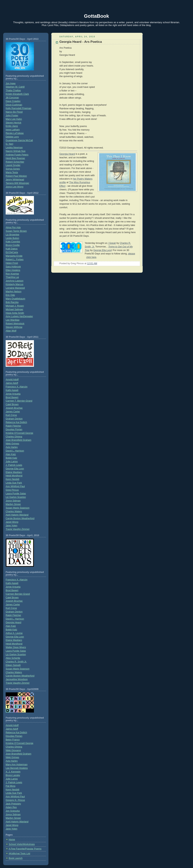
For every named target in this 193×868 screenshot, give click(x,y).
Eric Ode (10, 295)
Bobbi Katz (11, 458)
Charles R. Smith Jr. (16, 662)
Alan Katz (11, 454)
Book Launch (16, 858)
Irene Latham (13, 130)
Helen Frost (12, 263)
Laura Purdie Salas (16, 494)
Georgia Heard (13, 622)
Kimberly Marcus (15, 284)
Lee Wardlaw (13, 320)
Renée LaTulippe (15, 133)
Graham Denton (14, 419)
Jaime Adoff (12, 383)
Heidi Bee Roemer (15, 158)
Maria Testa (12, 172)
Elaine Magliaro (14, 472)
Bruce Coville (13, 245)
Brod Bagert (12, 397)
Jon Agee (11, 83)
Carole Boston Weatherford (20, 518)
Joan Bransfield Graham (18, 440)
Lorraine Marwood (15, 288)
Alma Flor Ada (13, 227)
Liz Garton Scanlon (16, 497)
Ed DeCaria (12, 252)
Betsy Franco (13, 740)
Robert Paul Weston (16, 176)
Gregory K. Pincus (15, 800)
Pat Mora (10, 786)
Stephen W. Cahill (15, 87)
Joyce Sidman (13, 501)
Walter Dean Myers (16, 647)
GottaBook (97, 16)
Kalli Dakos (12, 249)
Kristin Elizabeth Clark (17, 94)
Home (12, 840)
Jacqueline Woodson (17, 679)
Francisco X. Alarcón (17, 387)
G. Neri (9, 144)
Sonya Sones (13, 169)
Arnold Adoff (12, 380)
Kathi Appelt (12, 390)
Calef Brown (12, 404)
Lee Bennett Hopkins (17, 768)
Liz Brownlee (12, 235)
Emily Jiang (12, 126)
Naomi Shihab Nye (16, 151)
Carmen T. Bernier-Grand (19, 401)
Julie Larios (12, 462)
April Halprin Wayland (17, 515)
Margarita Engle (14, 256)
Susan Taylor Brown (16, 231)
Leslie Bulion (12, 238)
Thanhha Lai (12, 277)
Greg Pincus (12, 490)
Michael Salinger (14, 309)
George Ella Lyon (15, 469)
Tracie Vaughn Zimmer (18, 529)
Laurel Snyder (13, 165)
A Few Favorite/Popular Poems (25, 849)
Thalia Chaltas (13, 90)
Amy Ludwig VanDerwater (19, 316)
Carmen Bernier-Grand (18, 594)
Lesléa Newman (14, 148)
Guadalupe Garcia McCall (19, 140)
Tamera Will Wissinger (17, 183)
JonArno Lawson (15, 281)
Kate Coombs (13, 242)
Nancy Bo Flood (14, 112)
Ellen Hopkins (13, 270)
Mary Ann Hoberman (17, 765)
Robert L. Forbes (15, 259)
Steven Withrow (14, 327)
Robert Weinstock (15, 324)
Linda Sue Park (14, 483)
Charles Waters (14, 511)
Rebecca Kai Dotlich (16, 422)
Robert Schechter (15, 162)
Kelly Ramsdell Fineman (18, 108)
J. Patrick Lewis (14, 465)
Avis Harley (12, 447)
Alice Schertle (13, 658)
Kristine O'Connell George (19, 433)
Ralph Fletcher (13, 426)
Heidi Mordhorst (14, 476)
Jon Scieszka (13, 811)
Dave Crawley (13, 101)
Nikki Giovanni (13, 750)
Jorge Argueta (13, 394)
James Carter (13, 412)
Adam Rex (11, 807)
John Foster (12, 116)
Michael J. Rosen (15, 306)
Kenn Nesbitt (12, 479)
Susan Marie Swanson (18, 508)
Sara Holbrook (13, 267)
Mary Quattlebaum (15, 299)
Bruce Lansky (13, 775)
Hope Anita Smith (15, 313)
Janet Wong (12, 522)
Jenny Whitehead (15, 180)
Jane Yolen (11, 526)
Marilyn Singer (13, 504)
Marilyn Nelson (13, 292)
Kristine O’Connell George (19, 743)
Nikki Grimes (12, 444)
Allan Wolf (11, 331)
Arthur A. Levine (14, 633)
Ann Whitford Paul (15, 486)
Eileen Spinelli (13, 665)
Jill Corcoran (12, 98)
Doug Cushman (14, 105)
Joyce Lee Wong (15, 187)
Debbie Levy (12, 137)
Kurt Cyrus (11, 415)
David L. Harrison (15, 451)
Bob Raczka (12, 302)
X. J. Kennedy (13, 772)
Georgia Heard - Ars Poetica (81, 42)
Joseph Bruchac (14, 408)
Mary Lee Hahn (14, 119)
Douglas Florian (14, 429)
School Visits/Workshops (22, 844)
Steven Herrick (13, 123)
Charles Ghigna (14, 437)
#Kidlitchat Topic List (19, 853)
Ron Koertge (12, 274)
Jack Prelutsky (13, 804)
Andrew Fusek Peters (17, 155)
